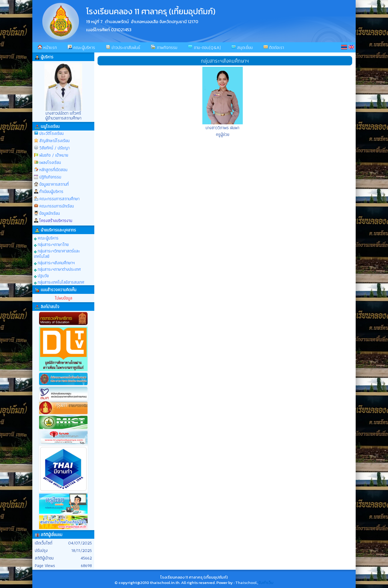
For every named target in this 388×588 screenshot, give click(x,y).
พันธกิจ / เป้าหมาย (54, 155)
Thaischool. (246, 582)
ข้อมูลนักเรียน (50, 213)
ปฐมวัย (41, 275)
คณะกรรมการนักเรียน (57, 206)
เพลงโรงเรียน (50, 162)
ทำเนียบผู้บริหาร (51, 191)
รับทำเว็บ (266, 582)
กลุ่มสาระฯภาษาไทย (51, 244)
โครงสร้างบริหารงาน (56, 221)
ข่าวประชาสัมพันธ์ (123, 47)
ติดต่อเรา (274, 47)
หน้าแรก (47, 47)
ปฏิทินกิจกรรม (50, 177)
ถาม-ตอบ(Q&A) (204, 47)
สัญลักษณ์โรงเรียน (54, 141)
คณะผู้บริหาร (81, 47)
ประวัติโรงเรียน (51, 133)
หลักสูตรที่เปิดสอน (53, 170)
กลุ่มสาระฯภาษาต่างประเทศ (57, 269)
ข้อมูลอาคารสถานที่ (54, 184)
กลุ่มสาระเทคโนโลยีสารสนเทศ (59, 282)
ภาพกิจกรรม (164, 47)
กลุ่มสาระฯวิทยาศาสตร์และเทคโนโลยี (57, 253)
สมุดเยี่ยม (242, 47)
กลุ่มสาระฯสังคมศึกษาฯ (54, 263)
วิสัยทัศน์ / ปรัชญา (54, 148)
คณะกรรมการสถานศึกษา (59, 199)
